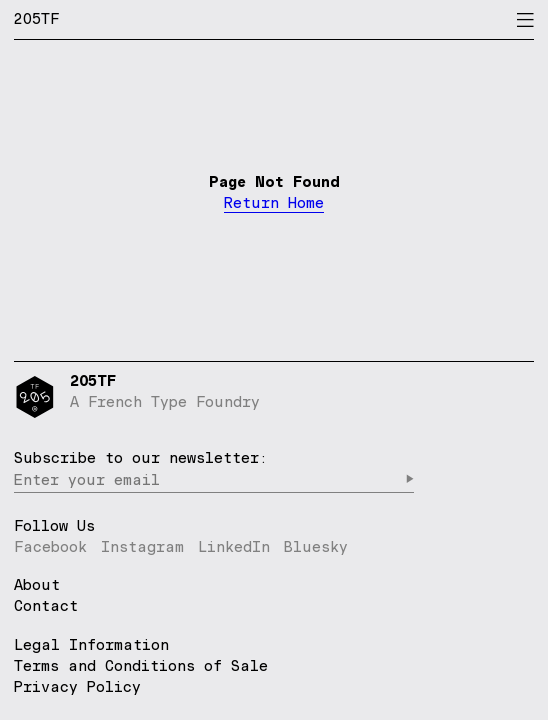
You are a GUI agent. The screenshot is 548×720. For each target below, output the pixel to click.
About (37, 585)
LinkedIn (234, 546)
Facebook (50, 546)
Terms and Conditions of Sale (141, 665)
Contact (46, 606)
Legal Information (91, 644)
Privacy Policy (77, 686)
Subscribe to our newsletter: (141, 457)
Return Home (274, 203)
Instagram (142, 546)
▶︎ (409, 479)
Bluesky (316, 546)
